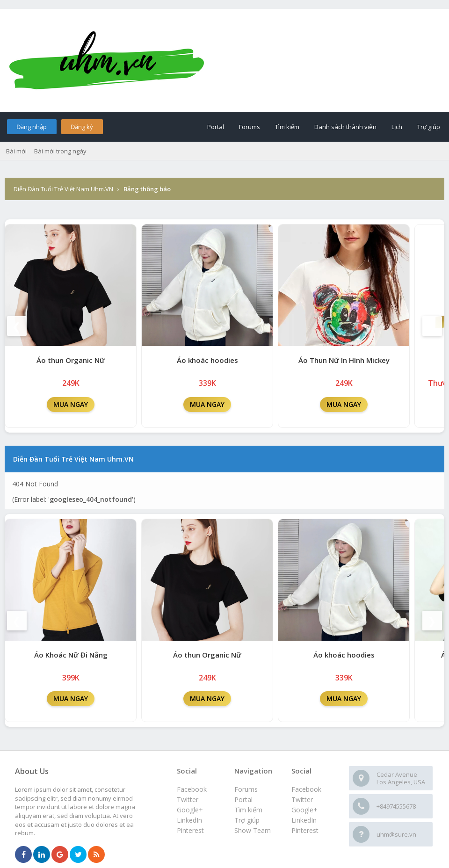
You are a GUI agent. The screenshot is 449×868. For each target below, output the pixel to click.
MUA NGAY (71, 404)
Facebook (306, 789)
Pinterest (305, 830)
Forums (250, 127)
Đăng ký (82, 127)
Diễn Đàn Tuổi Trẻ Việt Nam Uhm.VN (63, 189)
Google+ (304, 810)
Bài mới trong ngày (60, 151)
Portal (216, 127)
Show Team (253, 830)
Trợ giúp (429, 127)
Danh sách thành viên (345, 127)
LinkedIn (304, 820)
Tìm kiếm (287, 127)
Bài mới (16, 151)
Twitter (302, 799)
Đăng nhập (32, 127)
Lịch (397, 127)
